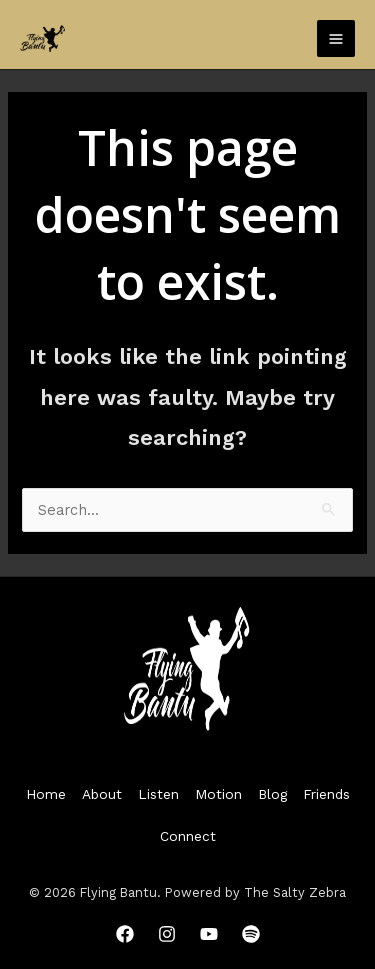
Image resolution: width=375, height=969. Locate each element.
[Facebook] (125, 934)
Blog (272, 794)
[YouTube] (209, 934)
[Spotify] (251, 934)
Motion (218, 794)
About (102, 794)
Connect (188, 836)
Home (46, 794)
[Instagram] (167, 934)
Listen (158, 794)
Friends (326, 794)
